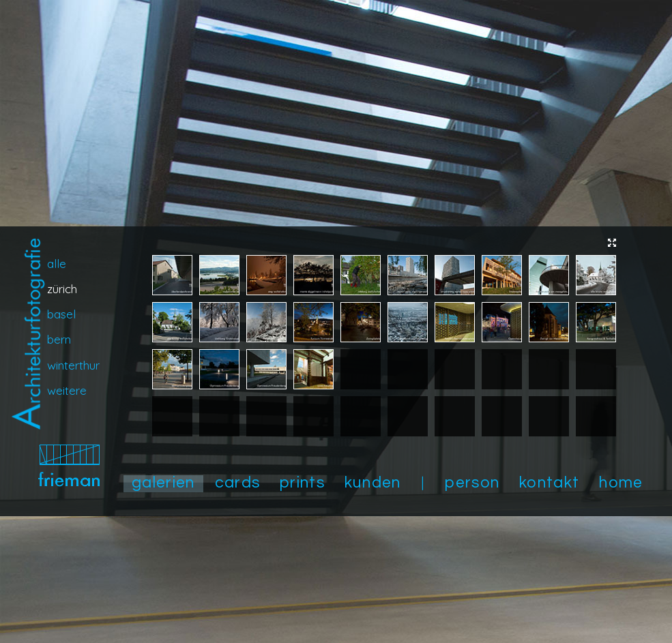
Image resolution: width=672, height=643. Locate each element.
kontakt (549, 483)
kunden (373, 483)
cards (238, 483)
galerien (163, 483)
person (472, 483)
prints (302, 483)
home (621, 483)
